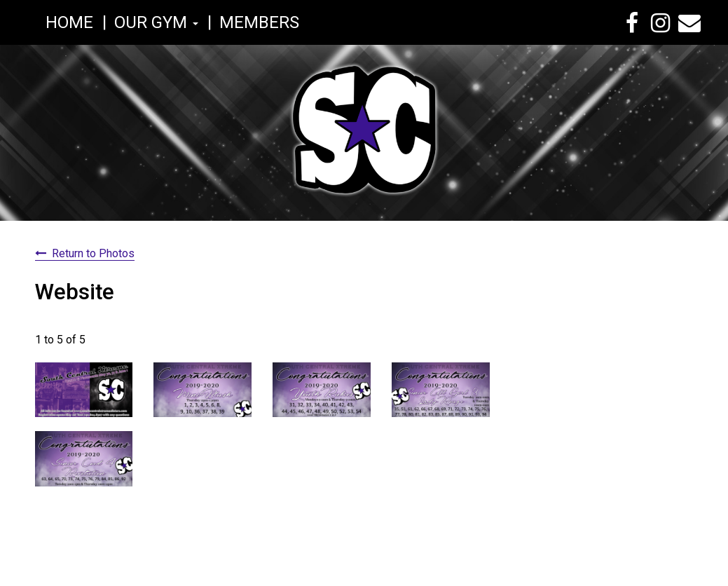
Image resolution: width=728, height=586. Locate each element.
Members (259, 22)
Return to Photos (93, 253)
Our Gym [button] (156, 22)
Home (69, 22)
